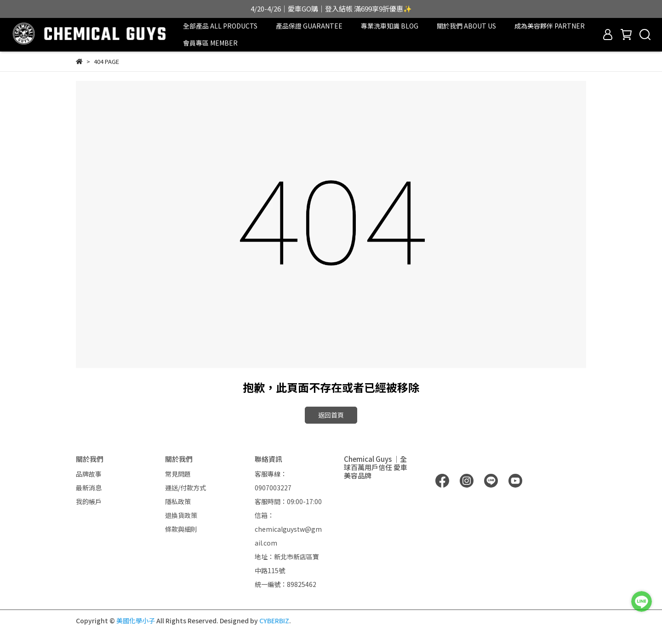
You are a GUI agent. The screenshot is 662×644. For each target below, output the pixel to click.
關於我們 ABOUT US (466, 26)
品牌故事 (89, 474)
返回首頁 (331, 415)
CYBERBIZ (274, 621)
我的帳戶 (89, 501)
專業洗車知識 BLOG (390, 26)
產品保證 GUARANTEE (309, 26)
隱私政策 (178, 501)
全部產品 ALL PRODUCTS (220, 26)
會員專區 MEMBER (210, 43)
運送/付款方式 (185, 488)
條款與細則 (181, 529)
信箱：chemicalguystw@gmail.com (288, 529)
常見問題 (178, 474)
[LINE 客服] (642, 601)
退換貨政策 (181, 515)
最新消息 (89, 488)
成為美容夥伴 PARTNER (550, 26)
